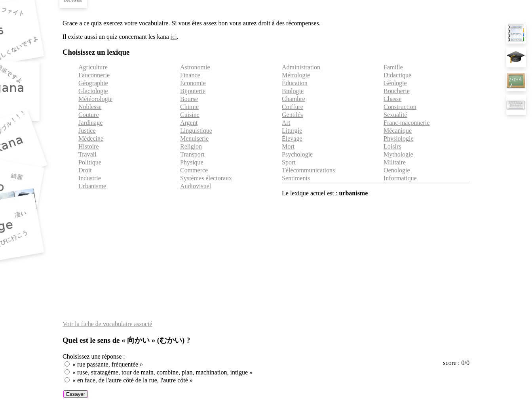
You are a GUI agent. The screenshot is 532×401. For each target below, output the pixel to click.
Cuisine (190, 115)
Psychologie (297, 154)
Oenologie (397, 170)
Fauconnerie (94, 75)
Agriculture (93, 67)
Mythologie (398, 154)
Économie (193, 83)
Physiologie (399, 138)
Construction (400, 107)
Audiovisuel (196, 186)
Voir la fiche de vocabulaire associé (107, 324)
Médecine (91, 138)
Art (286, 123)
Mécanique (398, 131)
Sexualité (395, 115)
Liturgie (292, 131)
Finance (190, 75)
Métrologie (296, 75)
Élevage (292, 138)
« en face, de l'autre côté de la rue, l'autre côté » (133, 380)
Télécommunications (308, 170)
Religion (191, 146)
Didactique (397, 75)
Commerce (194, 170)
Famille (393, 67)
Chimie (189, 107)
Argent (189, 123)
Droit (85, 170)
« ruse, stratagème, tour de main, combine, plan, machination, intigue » (162, 372)
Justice (87, 131)
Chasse (392, 99)
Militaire (395, 162)
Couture (89, 115)
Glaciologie (93, 91)
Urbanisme (92, 186)
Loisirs (392, 146)
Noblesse (90, 107)
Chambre (294, 99)
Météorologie (95, 99)
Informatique (400, 178)
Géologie (395, 83)
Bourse (189, 99)
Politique (90, 162)
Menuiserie (194, 138)
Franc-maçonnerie (407, 123)
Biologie (293, 91)
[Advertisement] (266, 259)
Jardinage (90, 123)
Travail (87, 154)
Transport (192, 154)
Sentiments (296, 178)
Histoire (89, 146)
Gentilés (292, 115)
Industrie (90, 178)
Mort (288, 146)
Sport (289, 162)
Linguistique (196, 131)
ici (174, 37)
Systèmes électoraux (206, 178)
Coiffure (293, 107)
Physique (192, 162)
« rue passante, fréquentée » (108, 364)
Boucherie (397, 91)
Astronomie (195, 67)
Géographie (93, 83)
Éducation (295, 83)
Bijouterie (193, 91)
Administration (301, 67)
